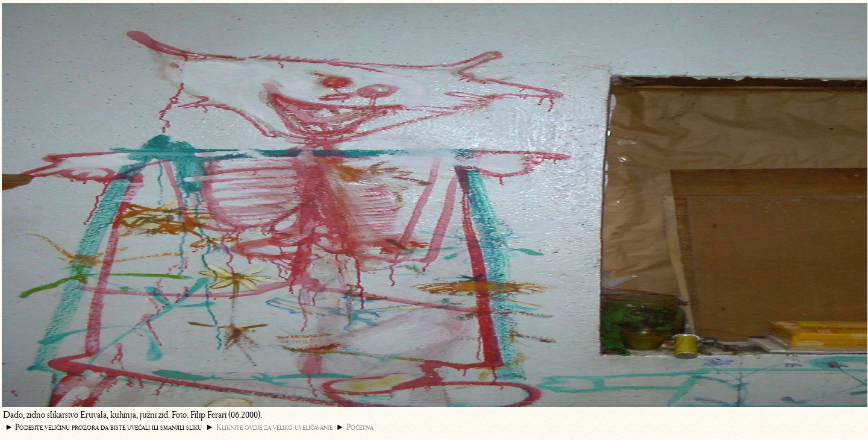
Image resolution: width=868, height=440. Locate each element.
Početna (360, 427)
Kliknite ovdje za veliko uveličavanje (274, 427)
